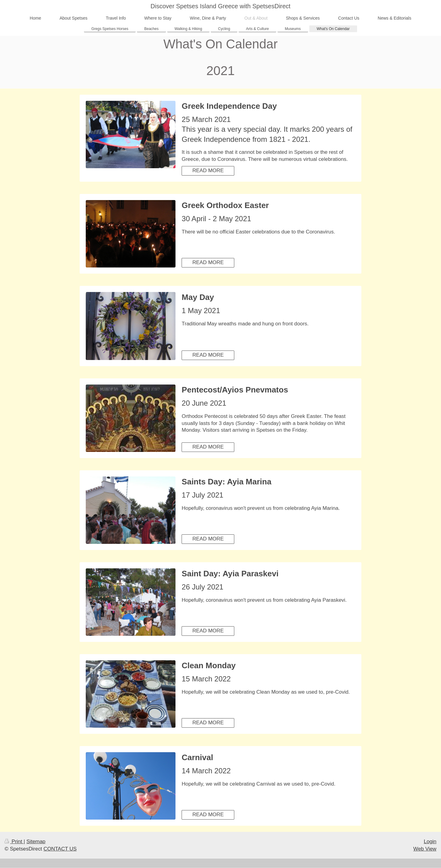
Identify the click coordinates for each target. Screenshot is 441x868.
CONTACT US (60, 849)
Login (430, 841)
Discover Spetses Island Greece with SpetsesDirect (221, 6)
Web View (425, 849)
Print (14, 841)
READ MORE (208, 171)
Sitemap (36, 841)
